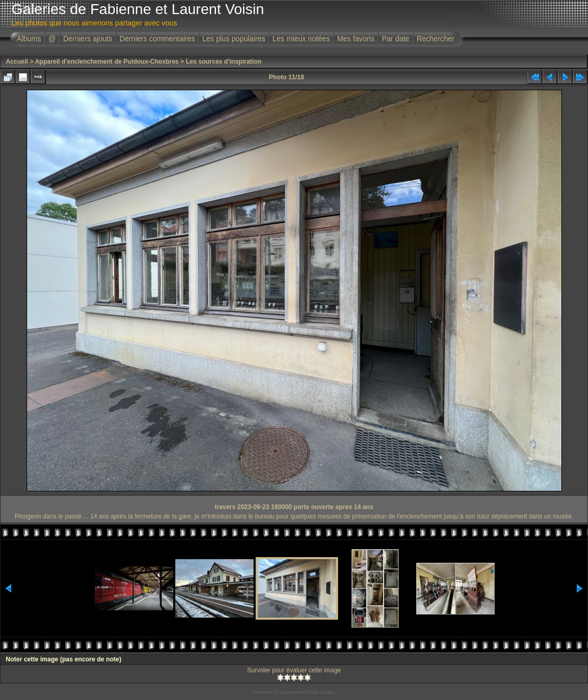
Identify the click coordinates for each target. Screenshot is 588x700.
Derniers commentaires (157, 39)
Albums (29, 39)
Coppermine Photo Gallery (307, 692)
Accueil (17, 62)
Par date (396, 39)
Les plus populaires (234, 39)
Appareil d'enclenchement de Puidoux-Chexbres (107, 62)
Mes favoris (356, 39)
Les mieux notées (301, 39)
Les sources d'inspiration (224, 62)
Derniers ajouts (88, 39)
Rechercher (436, 39)
